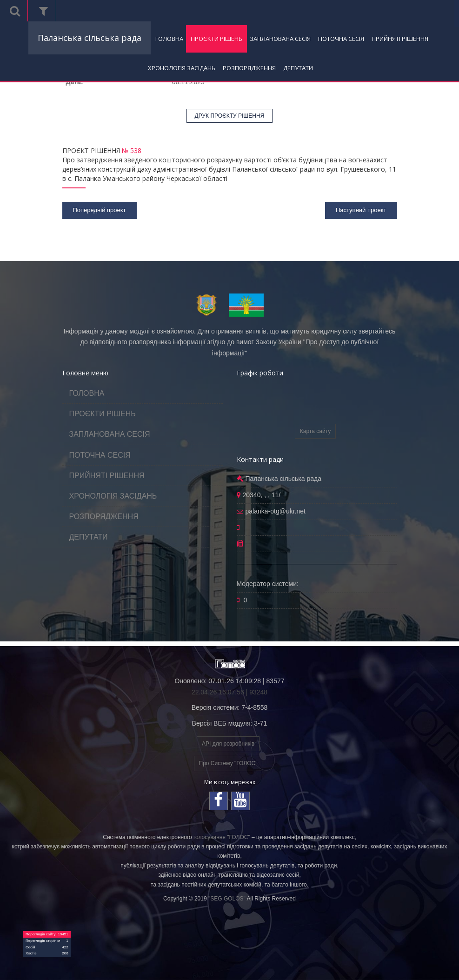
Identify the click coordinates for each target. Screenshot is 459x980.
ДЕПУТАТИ (298, 68)
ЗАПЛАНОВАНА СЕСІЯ (280, 39)
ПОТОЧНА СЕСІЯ (341, 39)
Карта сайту (315, 431)
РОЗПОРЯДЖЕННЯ (249, 68)
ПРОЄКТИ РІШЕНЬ (216, 39)
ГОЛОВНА (169, 39)
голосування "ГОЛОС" (222, 837)
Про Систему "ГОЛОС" (228, 763)
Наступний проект (361, 210)
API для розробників (228, 744)
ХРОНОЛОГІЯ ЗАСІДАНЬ (182, 68)
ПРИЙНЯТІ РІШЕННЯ (400, 39)
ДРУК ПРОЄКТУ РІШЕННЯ (230, 116)
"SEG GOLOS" (227, 899)
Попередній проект (100, 210)
